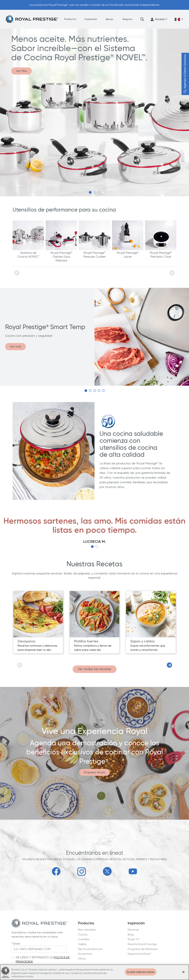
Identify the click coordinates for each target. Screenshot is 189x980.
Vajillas (82, 944)
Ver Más (22, 71)
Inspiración (91, 19)
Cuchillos (84, 939)
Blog (131, 935)
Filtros (82, 959)
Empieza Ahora (94, 772)
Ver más (15, 346)
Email (17, 944)
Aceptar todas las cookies (141, 972)
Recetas (133, 930)
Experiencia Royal (139, 954)
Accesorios (85, 954)
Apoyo (109, 19)
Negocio (128, 19)
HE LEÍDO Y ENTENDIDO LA (34, 957)
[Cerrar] (183, 972)
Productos (70, 19)
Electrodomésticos (90, 949)
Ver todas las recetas (95, 669)
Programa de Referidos (143, 949)
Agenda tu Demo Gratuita (185, 74)
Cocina (83, 935)
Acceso (158, 19)
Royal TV (133, 939)
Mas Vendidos (87, 930)
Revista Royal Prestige (142, 944)
